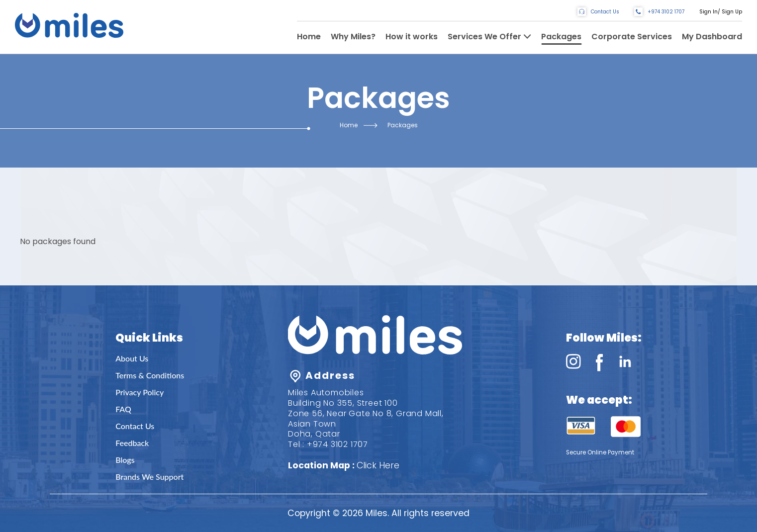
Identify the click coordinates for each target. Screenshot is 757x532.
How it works (412, 37)
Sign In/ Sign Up (721, 12)
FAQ (123, 409)
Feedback (132, 443)
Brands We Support (149, 477)
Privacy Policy (140, 392)
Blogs (125, 460)
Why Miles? (353, 37)
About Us (132, 358)
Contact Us (135, 426)
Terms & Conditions (150, 375)
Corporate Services (632, 37)
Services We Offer (484, 37)
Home (309, 37)
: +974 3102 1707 (335, 444)
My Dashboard (712, 37)
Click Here (378, 465)
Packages (561, 37)
